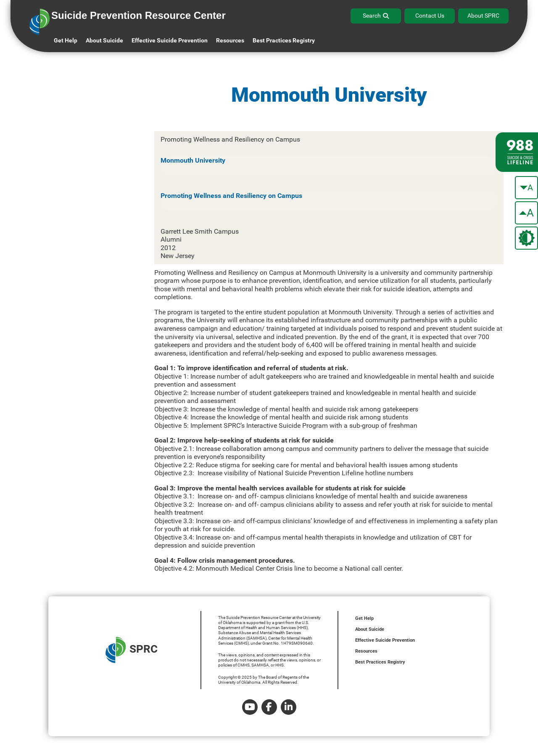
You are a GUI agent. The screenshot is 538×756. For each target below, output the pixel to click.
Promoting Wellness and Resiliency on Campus (231, 196)
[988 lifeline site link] (517, 152)
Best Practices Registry (284, 40)
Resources (366, 651)
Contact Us (430, 16)
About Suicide (104, 40)
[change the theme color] (526, 238)
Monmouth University (193, 160)
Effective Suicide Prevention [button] (170, 40)
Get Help (66, 40)
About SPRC (483, 16)
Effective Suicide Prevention (385, 640)
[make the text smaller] (526, 188)
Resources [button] (230, 40)
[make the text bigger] (526, 213)
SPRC (132, 650)
